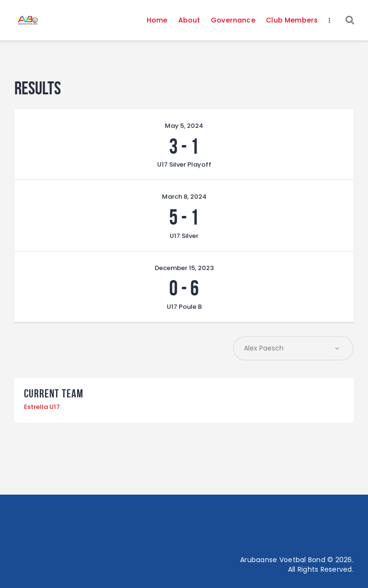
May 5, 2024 (184, 126)
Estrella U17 (42, 407)
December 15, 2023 (184, 268)
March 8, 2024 (184, 197)
